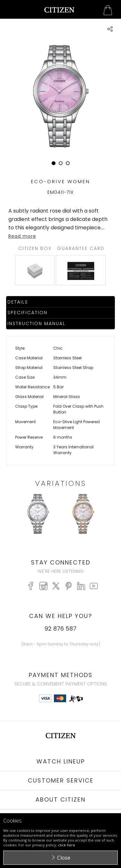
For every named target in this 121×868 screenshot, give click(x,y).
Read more (22, 236)
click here (67, 845)
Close (64, 858)
